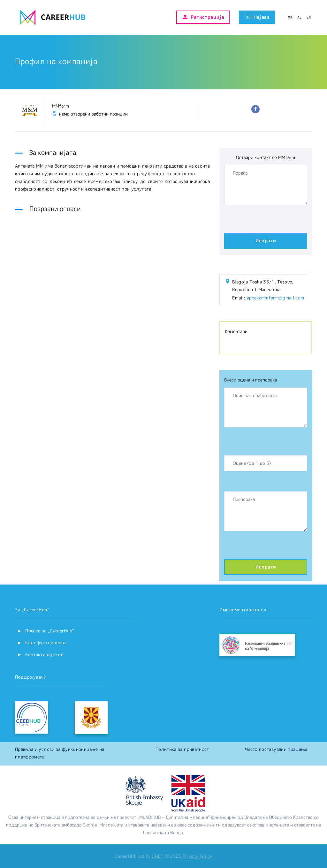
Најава (257, 17)
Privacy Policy (198, 856)
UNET (158, 856)
